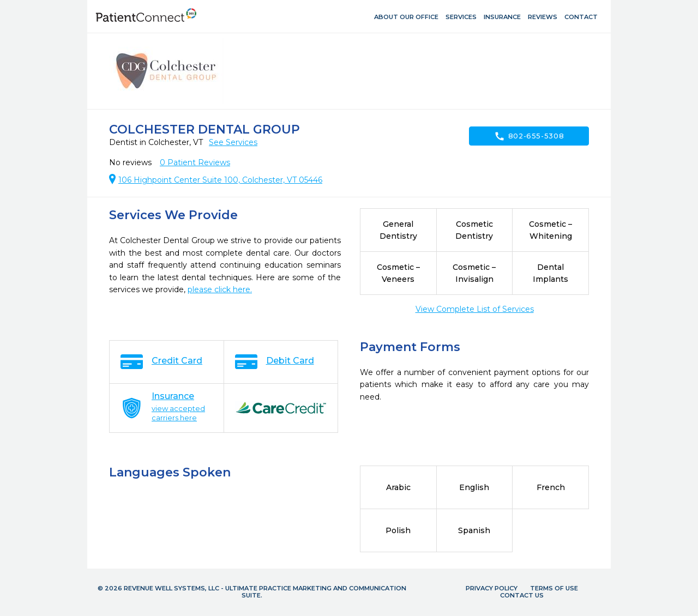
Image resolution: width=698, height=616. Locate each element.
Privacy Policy (492, 588)
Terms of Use (554, 588)
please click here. (220, 289)
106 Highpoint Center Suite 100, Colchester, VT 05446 (220, 180)
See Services (233, 142)
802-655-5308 (529, 136)
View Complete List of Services (475, 309)
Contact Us (522, 595)
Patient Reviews (195, 162)
